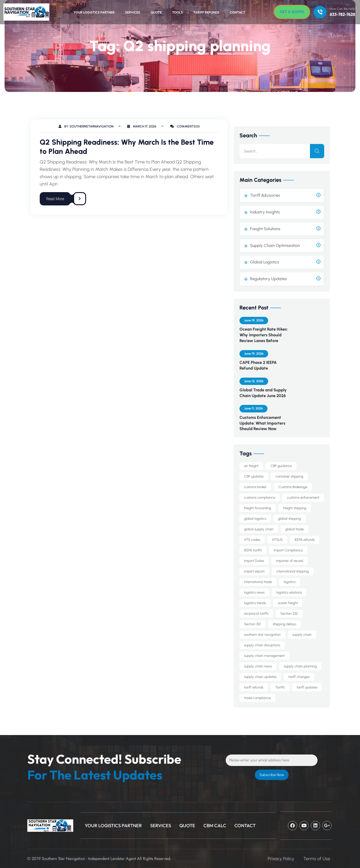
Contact (238, 12)
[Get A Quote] (292, 12)
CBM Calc (215, 825)
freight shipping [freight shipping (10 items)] (295, 508)
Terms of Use (317, 859)
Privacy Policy (281, 859)
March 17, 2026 (142, 126)
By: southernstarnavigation (86, 126)
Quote (156, 12)
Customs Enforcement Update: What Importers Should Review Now (262, 423)
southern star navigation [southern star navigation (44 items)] (262, 635)
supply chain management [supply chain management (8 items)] (264, 656)
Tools (177, 12)
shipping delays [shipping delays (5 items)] (284, 624)
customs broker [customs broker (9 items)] (255, 487)
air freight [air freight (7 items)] (251, 466)
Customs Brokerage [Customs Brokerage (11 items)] (293, 487)
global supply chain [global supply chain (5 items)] (259, 529)
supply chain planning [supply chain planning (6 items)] (300, 666)
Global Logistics (264, 262)
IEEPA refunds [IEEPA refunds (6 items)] (305, 540)
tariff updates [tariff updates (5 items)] (307, 687)
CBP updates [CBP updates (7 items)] (254, 476)
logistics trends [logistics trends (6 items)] (255, 603)
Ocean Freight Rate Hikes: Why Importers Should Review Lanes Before (264, 335)
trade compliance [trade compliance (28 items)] (257, 698)
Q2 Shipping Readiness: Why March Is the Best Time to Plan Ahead (127, 147)
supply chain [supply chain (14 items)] (302, 635)
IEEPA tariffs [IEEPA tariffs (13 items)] (253, 550)
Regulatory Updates (269, 279)
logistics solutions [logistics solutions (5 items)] (289, 592)
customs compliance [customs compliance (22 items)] (260, 498)
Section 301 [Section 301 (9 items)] (252, 624)
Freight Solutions (265, 229)
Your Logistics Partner (94, 12)
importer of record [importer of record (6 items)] (290, 561)
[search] (317, 151)
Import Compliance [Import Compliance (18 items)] (288, 550)
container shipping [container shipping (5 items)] (289, 476)
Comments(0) (185, 126)
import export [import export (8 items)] (254, 571)
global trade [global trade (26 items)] (295, 529)
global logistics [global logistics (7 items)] (255, 519)
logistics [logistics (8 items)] (290, 582)
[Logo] (24, 12)
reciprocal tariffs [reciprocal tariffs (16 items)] (256, 614)
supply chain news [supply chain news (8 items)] (258, 666)
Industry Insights (265, 212)
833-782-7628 (342, 14)
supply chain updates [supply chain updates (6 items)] (260, 677)
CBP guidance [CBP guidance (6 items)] (281, 466)
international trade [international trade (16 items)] (258, 582)
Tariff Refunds (206, 12)
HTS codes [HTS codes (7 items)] (252, 540)
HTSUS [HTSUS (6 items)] (277, 540)
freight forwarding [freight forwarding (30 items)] (258, 508)
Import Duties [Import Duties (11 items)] (254, 561)
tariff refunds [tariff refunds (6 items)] (254, 687)
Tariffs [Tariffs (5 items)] (280, 687)
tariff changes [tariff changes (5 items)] (299, 677)
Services (133, 12)
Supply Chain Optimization (275, 246)
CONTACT (245, 825)
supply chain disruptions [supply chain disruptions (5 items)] (262, 645)
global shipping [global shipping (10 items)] (290, 519)
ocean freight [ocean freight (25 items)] (288, 603)
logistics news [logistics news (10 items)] (254, 592)
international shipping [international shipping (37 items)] (293, 571)
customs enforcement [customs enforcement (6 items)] (303, 498)
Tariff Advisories (265, 195)
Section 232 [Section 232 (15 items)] (289, 614)
